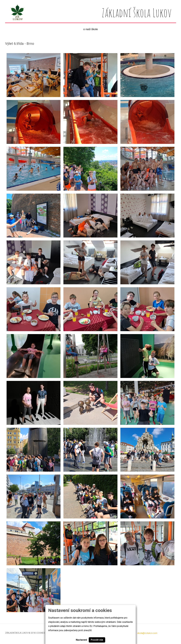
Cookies (41, 633)
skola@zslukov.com (147, 633)
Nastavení (81, 640)
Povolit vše (97, 640)
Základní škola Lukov (17, 633)
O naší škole (90, 29)
